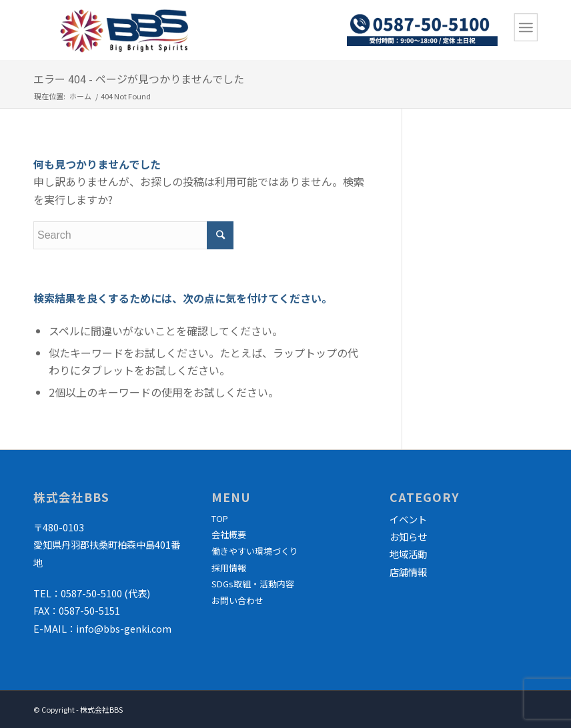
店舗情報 (408, 572)
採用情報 (229, 568)
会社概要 (229, 534)
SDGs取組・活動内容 (253, 584)
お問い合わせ (237, 600)
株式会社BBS (101, 709)
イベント (408, 519)
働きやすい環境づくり (255, 551)
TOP (220, 518)
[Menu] (526, 27)
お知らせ (408, 536)
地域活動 (408, 554)
